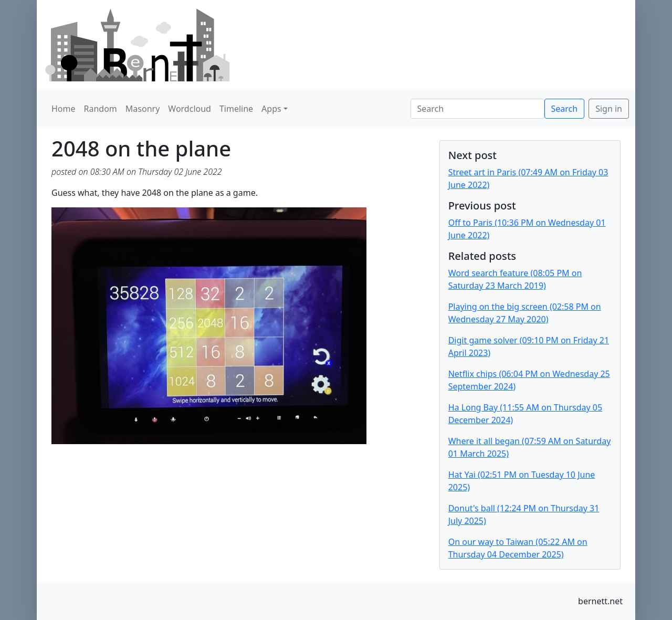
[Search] (477, 109)
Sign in (609, 109)
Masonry (143, 109)
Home (64, 109)
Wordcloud (190, 109)
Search (565, 109)
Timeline (236, 109)
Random (101, 109)
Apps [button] (271, 109)
